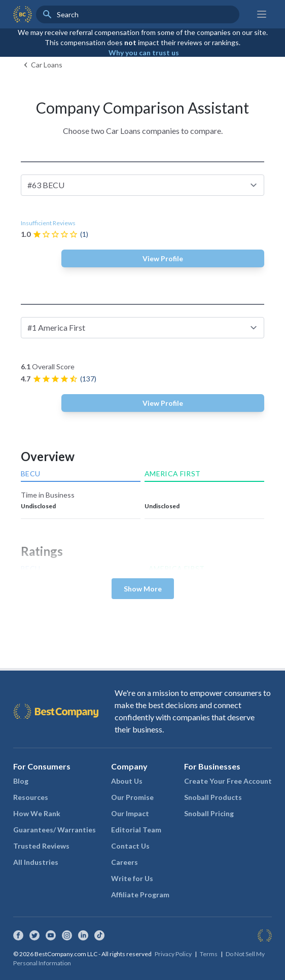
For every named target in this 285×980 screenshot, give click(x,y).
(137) (88, 379)
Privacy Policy (173, 954)
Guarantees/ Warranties (55, 830)
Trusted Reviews (41, 846)
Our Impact (130, 813)
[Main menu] (262, 14)
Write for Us (132, 878)
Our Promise (132, 797)
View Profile (163, 258)
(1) (84, 234)
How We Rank (37, 813)
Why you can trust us (144, 52)
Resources (31, 797)
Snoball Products (213, 797)
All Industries (36, 862)
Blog (21, 781)
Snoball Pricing (209, 813)
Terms (209, 954)
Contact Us (130, 846)
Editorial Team (136, 830)
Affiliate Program (140, 895)
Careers (124, 862)
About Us (127, 781)
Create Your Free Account (228, 781)
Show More (143, 589)
